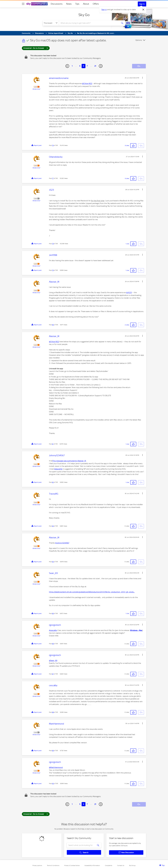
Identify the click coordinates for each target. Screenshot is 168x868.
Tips (77, 4)
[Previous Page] (67, 66)
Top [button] (163, 865)
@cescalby (53, 630)
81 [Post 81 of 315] (53, 444)
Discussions (57, 4)
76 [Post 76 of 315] (53, 145)
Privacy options (37, 865)
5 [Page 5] (80, 66)
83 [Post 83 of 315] (53, 526)
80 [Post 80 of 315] (53, 325)
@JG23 (129, 292)
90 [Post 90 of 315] (53, 784)
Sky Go (84, 15)
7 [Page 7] (87, 66)
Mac (141, 630)
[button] (142, 78)
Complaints (109, 865)
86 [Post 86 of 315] (53, 644)
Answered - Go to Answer (36, 48)
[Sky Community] (37, 4)
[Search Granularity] (51, 23)
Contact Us (121, 865)
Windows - (134, 630)
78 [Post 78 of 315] (53, 244)
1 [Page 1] (72, 66)
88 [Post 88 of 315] (53, 712)
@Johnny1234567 (62, 543)
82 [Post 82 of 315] (53, 482)
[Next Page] (101, 66)
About (86, 4)
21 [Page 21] (95, 66)
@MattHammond (56, 767)
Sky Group (132, 865)
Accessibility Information (92, 865)
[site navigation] (23, 4)
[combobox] (89, 23)
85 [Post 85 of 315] (53, 613)
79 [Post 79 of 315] (53, 270)
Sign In (142, 4)
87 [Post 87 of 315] (53, 674)
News (69, 4)
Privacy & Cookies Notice (72, 865)
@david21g (58, 469)
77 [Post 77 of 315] (53, 178)
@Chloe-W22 (87, 83)
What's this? (36, 89)
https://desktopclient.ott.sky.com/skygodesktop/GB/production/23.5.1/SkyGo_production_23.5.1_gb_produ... (92, 592)
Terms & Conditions (53, 865)
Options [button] (139, 40)
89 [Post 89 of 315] (53, 751)
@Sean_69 (53, 660)
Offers (96, 4)
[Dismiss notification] (143, 10)
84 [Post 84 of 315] (53, 562)
